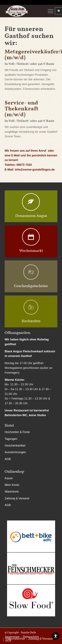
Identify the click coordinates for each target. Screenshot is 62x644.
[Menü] (49, 11)
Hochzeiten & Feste (17, 432)
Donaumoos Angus (31, 216)
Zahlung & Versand (17, 498)
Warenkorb (12, 492)
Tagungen (11, 439)
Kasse (9, 478)
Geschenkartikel (15, 446)
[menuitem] (15, 639)
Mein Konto (12, 485)
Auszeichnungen (15, 452)
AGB (8, 459)
